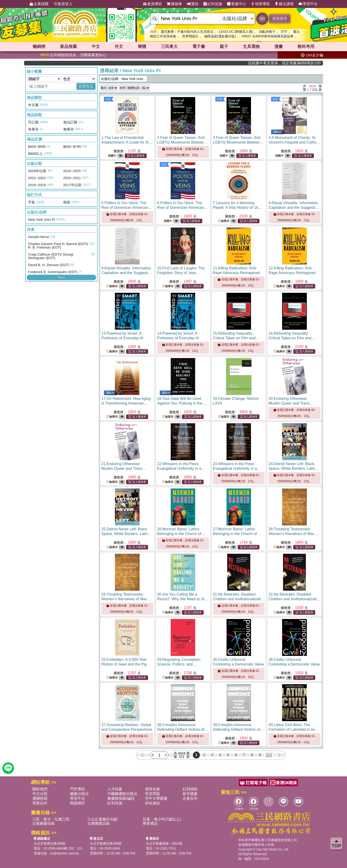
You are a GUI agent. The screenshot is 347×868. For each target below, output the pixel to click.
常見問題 (152, 794)
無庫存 (224, 221)
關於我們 (40, 789)
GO (262, 18)
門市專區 (78, 789)
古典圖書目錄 (99, 823)
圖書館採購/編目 (121, 798)
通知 (193, 4)
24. (294, 468)
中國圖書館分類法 (122, 794)
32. (294, 599)
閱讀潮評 (78, 803)
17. (126, 403)
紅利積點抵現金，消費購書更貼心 (73, 55)
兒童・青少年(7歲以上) (162, 819)
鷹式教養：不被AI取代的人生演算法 (187, 32)
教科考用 (306, 47)
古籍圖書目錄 (43, 823)
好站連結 (152, 803)
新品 (68, 47)
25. (126, 534)
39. (238, 729)
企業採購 (39, 4)
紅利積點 (190, 789)
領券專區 (260, 4)
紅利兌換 (213, 4)
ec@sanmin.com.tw (64, 853)
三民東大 (169, 47)
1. (127, 142)
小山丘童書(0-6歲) (103, 819)
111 (269, 755)
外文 (119, 47)
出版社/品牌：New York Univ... (123, 79)
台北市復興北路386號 (50, 843)
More (61, 277)
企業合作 (190, 798)
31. (239, 599)
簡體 (142, 47)
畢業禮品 (150, 823)
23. (237, 468)
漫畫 (279, 47)
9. (127, 273)
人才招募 (115, 789)
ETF (284, 32)
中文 (96, 47)
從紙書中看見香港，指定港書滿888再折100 (300, 63)
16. (292, 338)
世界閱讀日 (190, 36)
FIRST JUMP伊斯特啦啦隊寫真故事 (268, 36)
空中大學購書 (156, 798)
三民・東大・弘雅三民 (51, 819)
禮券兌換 (152, 789)
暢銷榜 (39, 47)
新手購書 (190, 794)
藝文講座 (284, 4)
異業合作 (40, 803)
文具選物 (251, 47)
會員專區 (152, 4)
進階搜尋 (280, 19)
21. (124, 468)
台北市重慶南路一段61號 (164, 843)
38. (183, 729)
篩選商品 (86, 86)
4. (294, 142)
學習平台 (308, 4)
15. (236, 338)
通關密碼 (40, 798)
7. (237, 208)
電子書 (199, 47)
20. (291, 403)
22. (179, 468)
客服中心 (237, 4)
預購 (108, 99)
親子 (224, 47)
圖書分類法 (79, 794)
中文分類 (40, 794)
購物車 (174, 4)
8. (294, 208)
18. (182, 403)
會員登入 (63, 4)
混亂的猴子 (267, 32)
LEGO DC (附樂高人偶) (236, 32)
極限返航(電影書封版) (220, 36)
